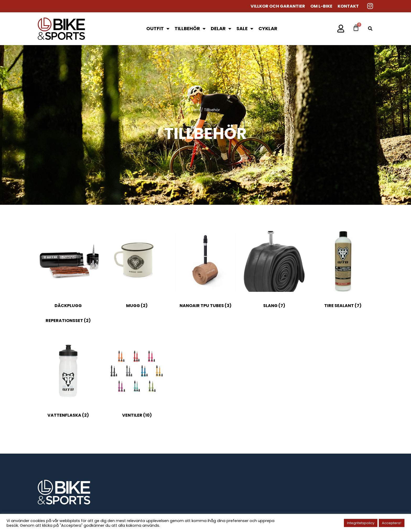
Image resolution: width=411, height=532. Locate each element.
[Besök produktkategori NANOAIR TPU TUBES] (206, 273)
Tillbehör (190, 29)
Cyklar (268, 29)
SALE (245, 29)
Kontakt (348, 6)
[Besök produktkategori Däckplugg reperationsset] (68, 281)
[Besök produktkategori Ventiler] (137, 383)
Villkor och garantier (278, 6)
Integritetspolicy (361, 523)
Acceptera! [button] (392, 523)
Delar (221, 29)
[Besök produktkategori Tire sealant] (343, 273)
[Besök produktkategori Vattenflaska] (68, 383)
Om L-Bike (321, 6)
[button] (370, 29)
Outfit (158, 29)
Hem (196, 110)
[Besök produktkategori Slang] (274, 273)
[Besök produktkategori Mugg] (137, 273)
